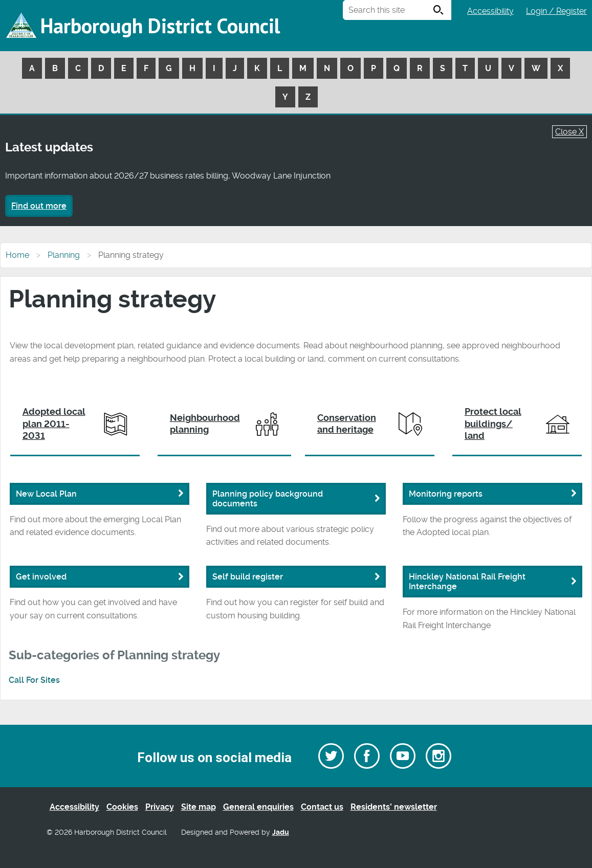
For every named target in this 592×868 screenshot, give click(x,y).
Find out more (39, 206)
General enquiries (258, 807)
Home (17, 255)
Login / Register (556, 11)
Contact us (322, 807)
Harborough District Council (160, 26)
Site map (199, 807)
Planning (64, 255)
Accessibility (490, 11)
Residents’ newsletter (394, 807)
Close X (569, 132)
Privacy (160, 807)
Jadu (281, 832)
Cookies (122, 807)
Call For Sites (34, 680)
